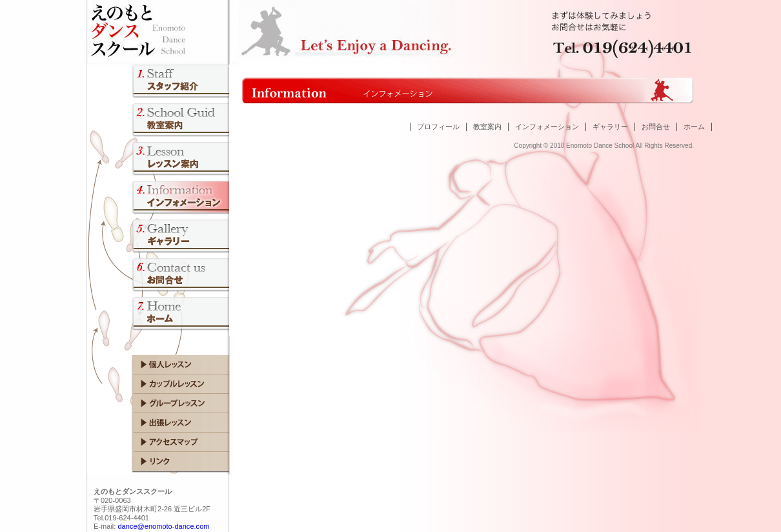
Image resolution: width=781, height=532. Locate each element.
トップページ (158, 316)
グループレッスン (161, 404)
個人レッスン (161, 365)
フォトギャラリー (158, 239)
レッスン (158, 161)
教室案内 (158, 123)
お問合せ (158, 278)
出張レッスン (161, 423)
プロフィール (438, 127)
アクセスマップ (161, 442)
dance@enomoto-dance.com (163, 526)
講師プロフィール (158, 84)
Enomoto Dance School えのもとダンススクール (216, 30)
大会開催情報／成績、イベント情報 (158, 200)
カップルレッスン (161, 384)
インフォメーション (547, 127)
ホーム (694, 127)
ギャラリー (610, 127)
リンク (161, 462)
